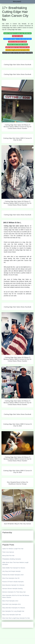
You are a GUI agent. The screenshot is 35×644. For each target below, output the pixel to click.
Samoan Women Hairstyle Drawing (12, 589)
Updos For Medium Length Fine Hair (13, 549)
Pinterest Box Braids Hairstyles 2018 (13, 575)
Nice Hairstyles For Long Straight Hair (13, 611)
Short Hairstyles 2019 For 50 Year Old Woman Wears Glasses (16, 596)
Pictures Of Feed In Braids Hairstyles (13, 582)
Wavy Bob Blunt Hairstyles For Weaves (14, 608)
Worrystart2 (17, 2)
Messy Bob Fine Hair (8, 556)
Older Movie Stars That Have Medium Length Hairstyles (15, 563)
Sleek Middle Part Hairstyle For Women (14, 568)
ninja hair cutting (17, 36)
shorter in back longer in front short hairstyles (18, 39)
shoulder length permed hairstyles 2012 (17, 50)
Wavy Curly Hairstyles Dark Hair (12, 615)
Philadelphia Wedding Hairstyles (12, 559)
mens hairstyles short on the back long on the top (17, 53)
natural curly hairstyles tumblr (17, 42)
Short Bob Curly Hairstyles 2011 (12, 604)
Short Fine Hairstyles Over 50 (11, 578)
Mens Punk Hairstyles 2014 (10, 601)
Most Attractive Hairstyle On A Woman (13, 585)
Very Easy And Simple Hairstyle (11, 571)
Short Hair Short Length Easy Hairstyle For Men (16, 618)
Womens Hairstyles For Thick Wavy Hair (14, 592)
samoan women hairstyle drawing (17, 44)
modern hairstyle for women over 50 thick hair (17, 33)
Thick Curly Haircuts (8, 552)
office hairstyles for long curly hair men (17, 47)
